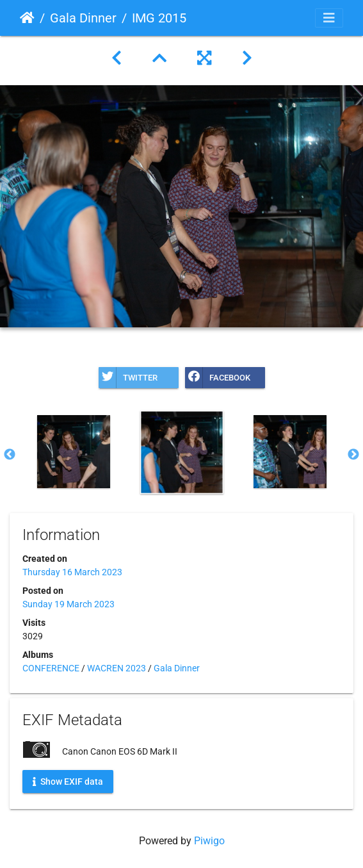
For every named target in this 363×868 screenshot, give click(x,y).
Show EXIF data (68, 781)
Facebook (218, 378)
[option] (73, 452)
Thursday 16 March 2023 (72, 572)
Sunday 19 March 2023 (69, 604)
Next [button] (353, 455)
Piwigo (209, 841)
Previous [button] (10, 455)
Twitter (128, 378)
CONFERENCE (51, 668)
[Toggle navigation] (329, 18)
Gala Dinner (83, 18)
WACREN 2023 (117, 668)
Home (27, 18)
